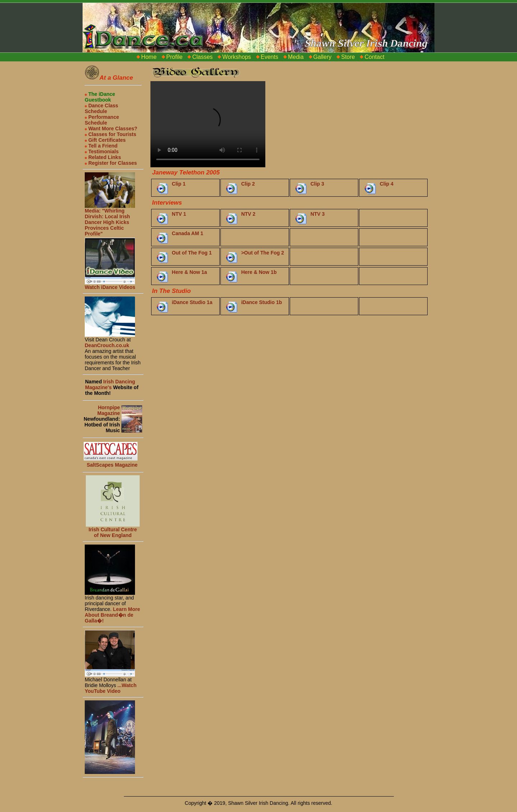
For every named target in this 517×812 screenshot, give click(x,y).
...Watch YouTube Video (111, 688)
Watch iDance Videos (110, 285)
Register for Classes (111, 163)
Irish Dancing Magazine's (110, 384)
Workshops (237, 57)
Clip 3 (317, 184)
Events (269, 57)
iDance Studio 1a (192, 302)
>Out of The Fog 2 (263, 253)
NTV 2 (248, 214)
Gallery (323, 57)
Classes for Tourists (110, 134)
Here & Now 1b (259, 272)
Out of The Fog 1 (192, 253)
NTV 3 (318, 214)
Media (296, 57)
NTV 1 (179, 214)
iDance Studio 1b (262, 302)
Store (348, 57)
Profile (174, 57)
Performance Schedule (102, 120)
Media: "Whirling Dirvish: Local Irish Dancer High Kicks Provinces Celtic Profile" (110, 220)
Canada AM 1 (188, 233)
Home (149, 57)
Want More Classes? (111, 129)
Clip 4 (387, 184)
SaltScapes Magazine (112, 465)
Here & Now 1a (190, 272)
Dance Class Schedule (101, 108)
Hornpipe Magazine (109, 410)
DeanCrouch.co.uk (107, 345)
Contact (374, 57)
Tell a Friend (101, 146)
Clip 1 (179, 184)
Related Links (103, 157)
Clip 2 (248, 184)
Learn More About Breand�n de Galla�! (112, 615)
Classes (202, 57)
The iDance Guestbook (100, 97)
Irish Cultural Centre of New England (113, 532)
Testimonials (102, 151)
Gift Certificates (105, 140)
